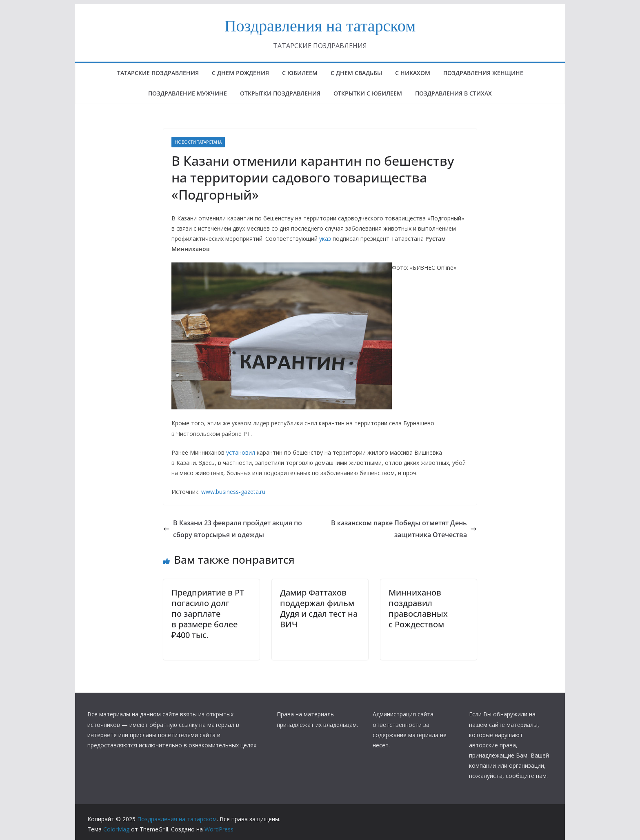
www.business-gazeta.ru (233, 492)
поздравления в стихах (453, 93)
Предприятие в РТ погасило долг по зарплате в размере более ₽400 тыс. (208, 614)
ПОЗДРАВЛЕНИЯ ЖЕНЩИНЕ (483, 73)
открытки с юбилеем (368, 93)
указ (325, 239)
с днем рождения (240, 73)
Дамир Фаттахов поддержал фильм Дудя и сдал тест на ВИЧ (319, 608)
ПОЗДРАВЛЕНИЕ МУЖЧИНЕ (188, 93)
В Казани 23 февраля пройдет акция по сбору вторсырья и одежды (233, 529)
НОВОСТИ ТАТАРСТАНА (198, 142)
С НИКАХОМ (413, 73)
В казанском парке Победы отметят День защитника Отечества (404, 529)
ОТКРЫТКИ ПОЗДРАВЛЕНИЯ (280, 93)
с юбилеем (300, 73)
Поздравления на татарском (320, 26)
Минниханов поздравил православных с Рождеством (418, 608)
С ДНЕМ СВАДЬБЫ (356, 73)
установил (241, 452)
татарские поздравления (158, 73)
